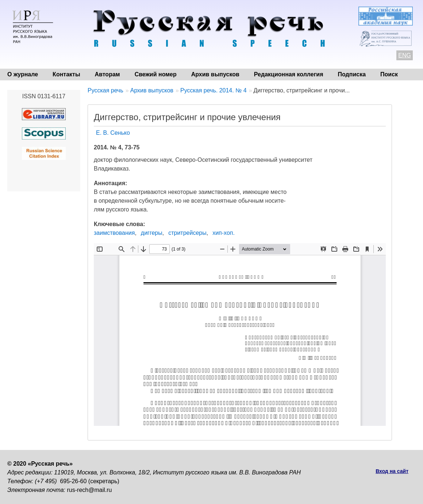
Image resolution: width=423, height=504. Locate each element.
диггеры (152, 233)
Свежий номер (156, 74)
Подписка (352, 74)
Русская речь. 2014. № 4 (214, 90)
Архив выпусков (215, 74)
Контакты (66, 74)
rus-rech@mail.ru (90, 490)
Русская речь (105, 90)
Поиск (389, 74)
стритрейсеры (187, 233)
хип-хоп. (224, 233)
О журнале (23, 74)
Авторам (107, 74)
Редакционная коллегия (289, 74)
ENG (405, 55)
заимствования (114, 233)
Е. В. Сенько (113, 133)
